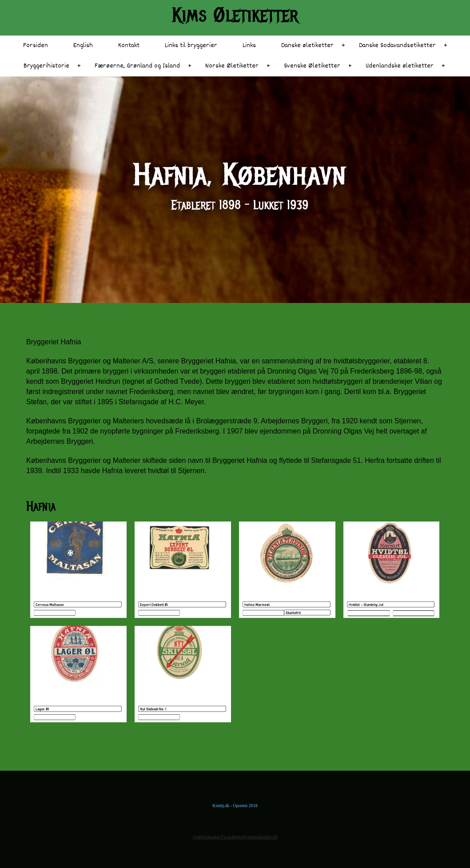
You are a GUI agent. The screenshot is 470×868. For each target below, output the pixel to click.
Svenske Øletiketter (312, 66)
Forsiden (36, 46)
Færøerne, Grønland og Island (137, 66)
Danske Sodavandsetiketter (397, 46)
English (83, 46)
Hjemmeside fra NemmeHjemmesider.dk (235, 837)
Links (249, 46)
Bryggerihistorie (46, 66)
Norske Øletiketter (232, 66)
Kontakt (129, 46)
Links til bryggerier (191, 46)
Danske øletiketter (307, 46)
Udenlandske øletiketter (400, 66)
